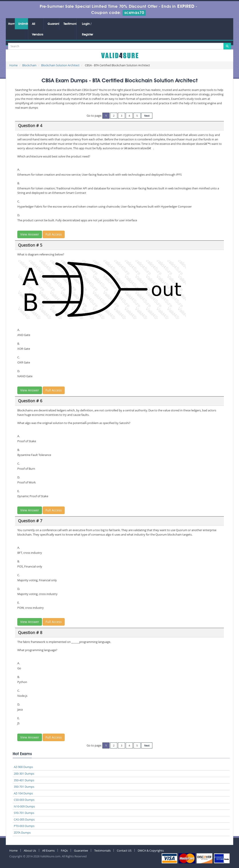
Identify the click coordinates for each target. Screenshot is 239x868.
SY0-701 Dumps (24, 813)
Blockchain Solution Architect (60, 65)
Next (147, 116)
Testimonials (70, 24)
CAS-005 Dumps (24, 819)
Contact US (124, 850)
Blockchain (29, 65)
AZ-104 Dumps (23, 793)
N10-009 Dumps (24, 806)
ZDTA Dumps (22, 833)
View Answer (30, 234)
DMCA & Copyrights (151, 850)
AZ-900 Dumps (23, 767)
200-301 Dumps (24, 774)
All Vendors (38, 29)
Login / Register (88, 29)
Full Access (54, 234)
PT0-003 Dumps (24, 826)
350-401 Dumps (24, 780)
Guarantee (53, 24)
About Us (30, 850)
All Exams (48, 850)
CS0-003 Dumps (24, 800)
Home (11, 24)
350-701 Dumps (24, 787)
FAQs (64, 850)
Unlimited (23, 24)
